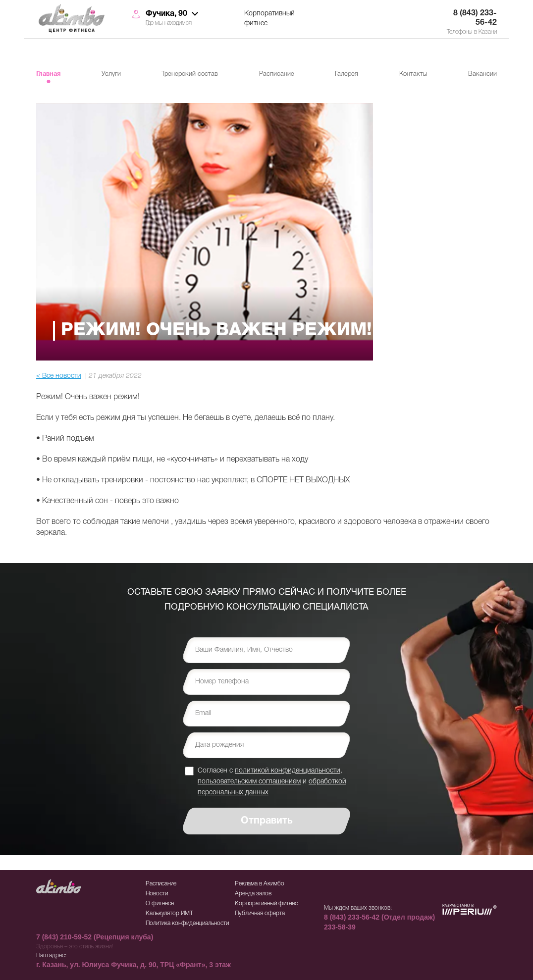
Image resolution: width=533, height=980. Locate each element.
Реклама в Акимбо (260, 884)
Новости (157, 894)
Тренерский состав (190, 74)
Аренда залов (253, 894)
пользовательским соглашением (249, 782)
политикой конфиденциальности (288, 771)
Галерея (346, 74)
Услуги (111, 74)
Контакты (413, 74)
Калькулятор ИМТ (169, 913)
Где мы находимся (169, 23)
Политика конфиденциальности (187, 923)
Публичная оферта (260, 913)
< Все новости (59, 376)
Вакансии (482, 74)
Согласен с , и (272, 781)
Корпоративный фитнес (269, 19)
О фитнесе (160, 903)
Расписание (277, 74)
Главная (48, 74)
